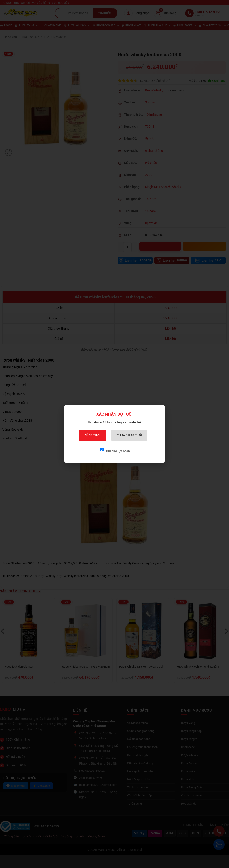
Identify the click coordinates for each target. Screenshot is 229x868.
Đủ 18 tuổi (92, 435)
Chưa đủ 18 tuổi (129, 435)
